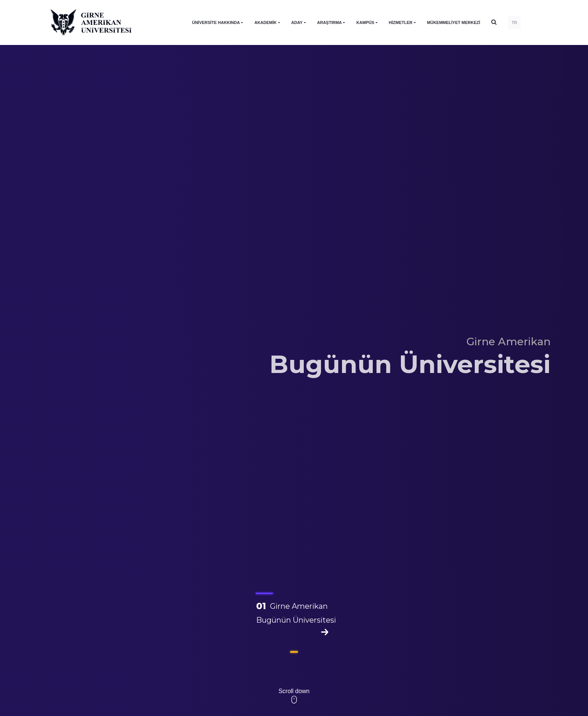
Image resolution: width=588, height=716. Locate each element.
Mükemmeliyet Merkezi (454, 22)
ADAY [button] (297, 22)
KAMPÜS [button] (365, 22)
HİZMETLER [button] (401, 22)
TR (514, 22)
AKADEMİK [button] (265, 22)
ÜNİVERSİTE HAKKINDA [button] (216, 22)
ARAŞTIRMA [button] (330, 22)
